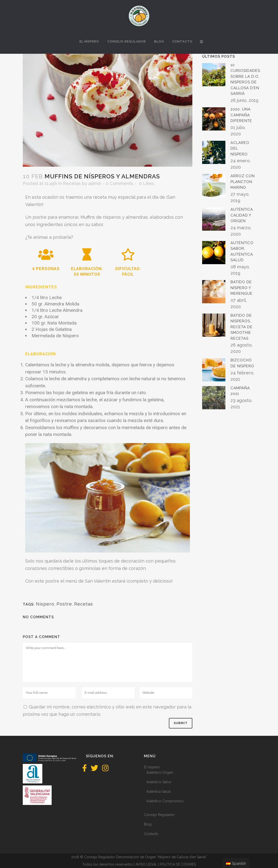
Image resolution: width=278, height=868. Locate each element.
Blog (148, 824)
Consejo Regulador (159, 815)
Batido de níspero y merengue (242, 288)
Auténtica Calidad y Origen (242, 215)
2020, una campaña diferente (241, 115)
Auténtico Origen (160, 772)
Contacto (151, 834)
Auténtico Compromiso (165, 801)
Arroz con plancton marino (243, 182)
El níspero (152, 767)
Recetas (72, 183)
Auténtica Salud (158, 792)
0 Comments (119, 183)
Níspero (45, 604)
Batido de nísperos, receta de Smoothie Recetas (242, 327)
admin (95, 183)
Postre (64, 604)
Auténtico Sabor (159, 782)
